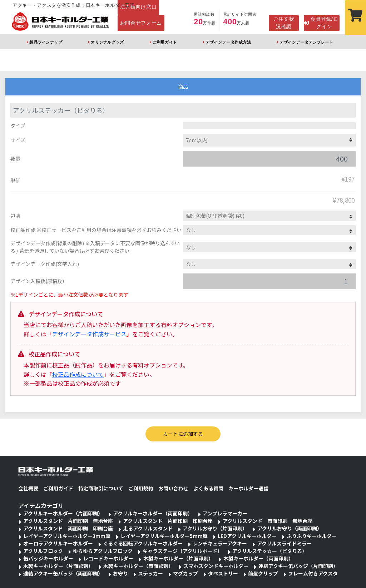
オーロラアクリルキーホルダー (58, 543)
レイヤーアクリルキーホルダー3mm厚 (67, 536)
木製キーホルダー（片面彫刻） (58, 566)
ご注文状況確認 (284, 23)
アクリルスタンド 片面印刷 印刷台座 (168, 521)
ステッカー (150, 573)
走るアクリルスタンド (148, 528)
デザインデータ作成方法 (228, 42)
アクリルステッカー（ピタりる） (270, 551)
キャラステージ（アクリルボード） (182, 551)
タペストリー (223, 573)
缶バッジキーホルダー (48, 558)
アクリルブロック (43, 551)
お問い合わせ (173, 488)
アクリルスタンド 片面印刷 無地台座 (68, 521)
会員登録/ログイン (321, 23)
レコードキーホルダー (108, 558)
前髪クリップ (263, 573)
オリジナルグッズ (107, 42)
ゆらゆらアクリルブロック (103, 551)
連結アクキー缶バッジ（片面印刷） (298, 566)
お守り (120, 573)
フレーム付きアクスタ (313, 573)
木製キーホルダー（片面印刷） (178, 558)
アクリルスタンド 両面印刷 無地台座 (268, 521)
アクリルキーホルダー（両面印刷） (153, 513)
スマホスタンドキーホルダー (216, 566)
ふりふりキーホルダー (312, 536)
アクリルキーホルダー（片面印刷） (63, 513)
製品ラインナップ (46, 42)
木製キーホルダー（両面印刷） (258, 558)
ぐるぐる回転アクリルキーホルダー (143, 543)
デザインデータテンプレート (306, 42)
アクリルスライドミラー (284, 543)
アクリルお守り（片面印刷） (215, 528)
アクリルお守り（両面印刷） (290, 528)
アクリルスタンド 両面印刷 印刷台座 (68, 528)
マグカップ (186, 573)
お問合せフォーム (141, 23)
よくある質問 (208, 488)
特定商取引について (101, 488)
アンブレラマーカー (225, 513)
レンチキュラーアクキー (220, 543)
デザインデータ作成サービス (89, 334)
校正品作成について (78, 374)
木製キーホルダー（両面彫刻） (138, 566)
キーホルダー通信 (248, 488)
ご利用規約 (141, 488)
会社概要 (28, 488)
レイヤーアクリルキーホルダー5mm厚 (164, 536)
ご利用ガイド (165, 42)
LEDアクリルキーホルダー (247, 536)
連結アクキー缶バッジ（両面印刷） (63, 573)
